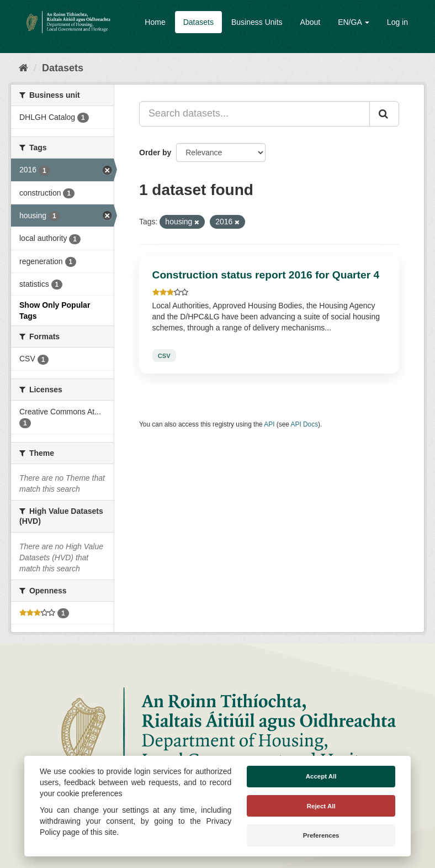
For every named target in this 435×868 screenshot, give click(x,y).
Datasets (198, 22)
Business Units (257, 22)
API (269, 424)
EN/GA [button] (354, 22)
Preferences (321, 835)
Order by (155, 152)
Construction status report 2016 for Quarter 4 (266, 275)
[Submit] (384, 114)
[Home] (23, 68)
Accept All (321, 776)
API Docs (305, 424)
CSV (164, 355)
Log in (397, 22)
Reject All (321, 806)
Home (155, 22)
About (311, 22)
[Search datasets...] (254, 114)
